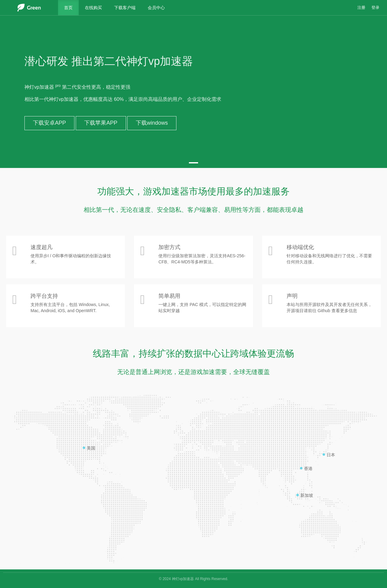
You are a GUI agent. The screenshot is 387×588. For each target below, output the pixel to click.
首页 (68, 8)
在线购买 (93, 8)
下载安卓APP (49, 123)
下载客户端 (125, 8)
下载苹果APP (101, 123)
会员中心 (156, 8)
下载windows (152, 123)
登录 (375, 8)
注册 (361, 8)
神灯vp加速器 (183, 579)
